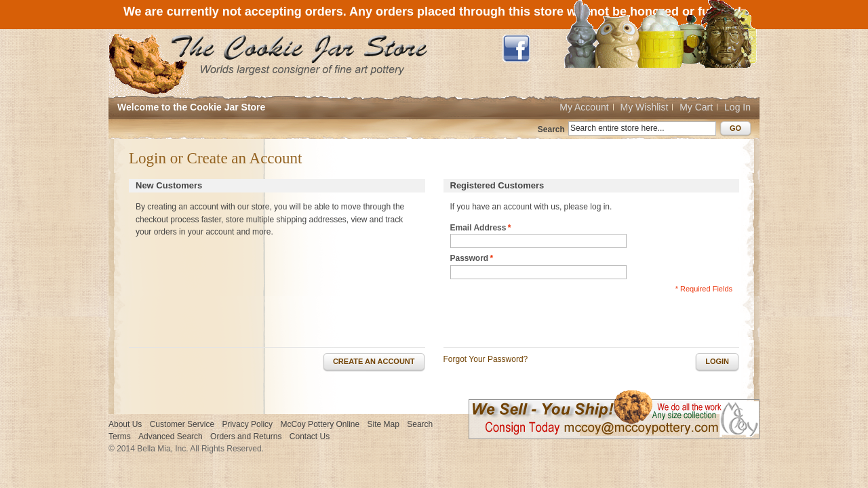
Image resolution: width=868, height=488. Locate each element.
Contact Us (310, 436)
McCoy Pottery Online (320, 424)
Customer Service (182, 424)
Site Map (383, 424)
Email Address (478, 228)
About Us (125, 424)
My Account (584, 107)
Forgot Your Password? (486, 359)
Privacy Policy (247, 424)
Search (551, 129)
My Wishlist (645, 107)
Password (470, 259)
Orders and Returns (246, 436)
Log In (737, 107)
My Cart (696, 107)
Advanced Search (171, 436)
